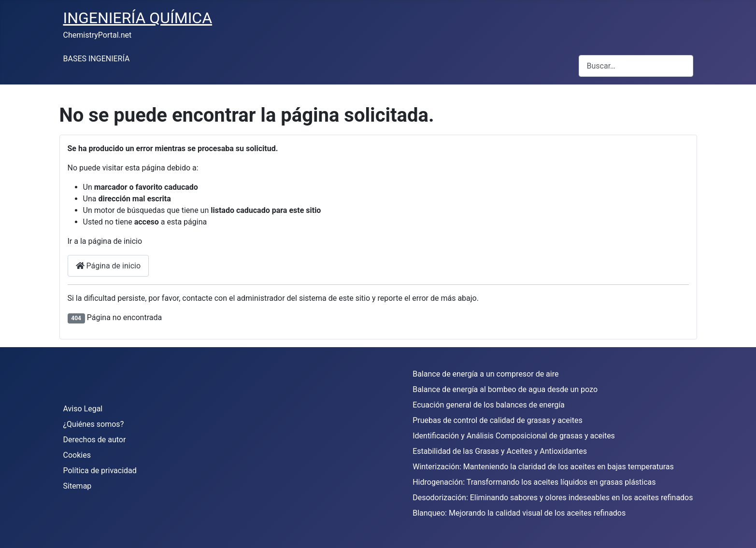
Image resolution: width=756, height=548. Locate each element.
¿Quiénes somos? (94, 424)
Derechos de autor (95, 440)
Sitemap (78, 486)
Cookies (77, 455)
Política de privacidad (100, 471)
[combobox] (636, 66)
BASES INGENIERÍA (97, 59)
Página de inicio (108, 266)
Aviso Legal (83, 409)
